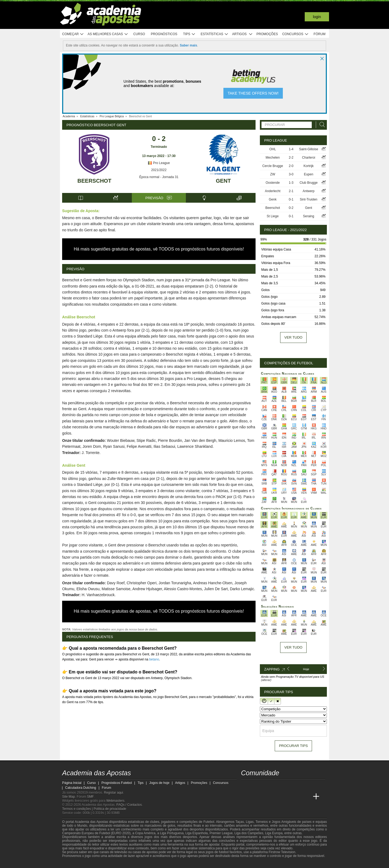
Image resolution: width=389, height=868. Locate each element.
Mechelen (273, 158)
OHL (273, 149)
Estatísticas (215, 34)
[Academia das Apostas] (246, 797)
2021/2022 (159, 170)
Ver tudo (294, 337)
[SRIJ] (156, 863)
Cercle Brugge (273, 166)
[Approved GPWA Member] (97, 863)
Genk (273, 199)
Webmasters (115, 801)
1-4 (291, 149)
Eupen (309, 174)
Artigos (242, 34)
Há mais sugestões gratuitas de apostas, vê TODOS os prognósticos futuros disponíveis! (159, 249)
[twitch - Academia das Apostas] (246, 785)
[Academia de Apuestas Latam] (286, 797)
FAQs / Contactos (129, 805)
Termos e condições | (78, 809)
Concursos (296, 34)
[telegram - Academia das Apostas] (296, 785)
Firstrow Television (282, 852)
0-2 (291, 208)
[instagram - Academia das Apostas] (286, 785)
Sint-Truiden (309, 199)
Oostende (273, 183)
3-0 (291, 174)
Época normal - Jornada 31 (159, 177)
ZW (273, 174)
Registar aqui (114, 793)
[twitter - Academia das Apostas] (256, 785)
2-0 (291, 166)
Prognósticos (164, 34)
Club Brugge (309, 183)
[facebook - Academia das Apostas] (276, 785)
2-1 (291, 191)
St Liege (273, 216)
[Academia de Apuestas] (276, 797)
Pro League (159, 163)
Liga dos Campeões (249, 833)
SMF (90, 797)
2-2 (291, 158)
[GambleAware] (76, 863)
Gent (223, 181)
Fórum (320, 34)
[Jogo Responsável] (136, 863)
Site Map (68, 797)
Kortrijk (309, 166)
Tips (189, 34)
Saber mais (189, 45)
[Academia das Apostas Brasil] (256, 797)
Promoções (267, 34)
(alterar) (266, 680)
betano (154, 659)
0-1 (291, 199)
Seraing (309, 216)
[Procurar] (321, 125)
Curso (139, 34)
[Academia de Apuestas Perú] (306, 797)
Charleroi (309, 158)
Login (317, 17)
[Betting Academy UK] (296, 797)
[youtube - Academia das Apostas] (266, 785)
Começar (73, 34)
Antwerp (308, 191)
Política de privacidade (110, 809)
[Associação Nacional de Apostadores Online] (113, 863)
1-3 (291, 183)
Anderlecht (273, 191)
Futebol (209, 822)
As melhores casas (108, 34)
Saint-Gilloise (309, 149)
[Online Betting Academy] (266, 797)
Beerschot (95, 181)
